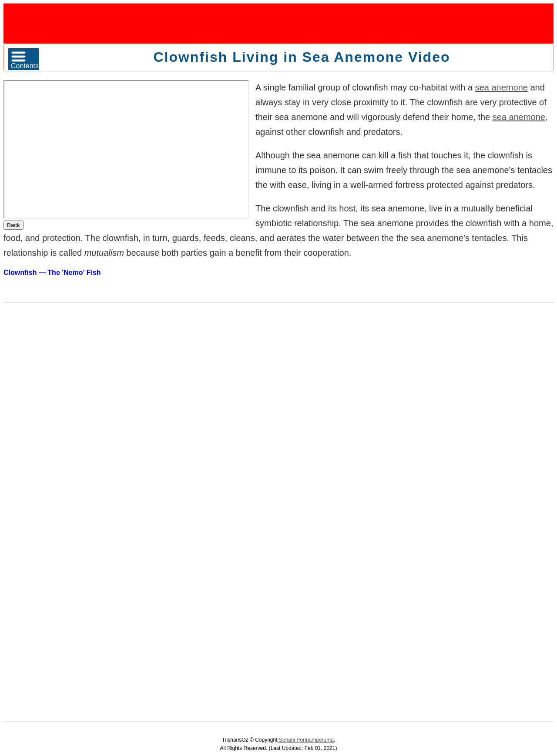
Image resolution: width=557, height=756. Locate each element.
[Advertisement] (278, 23)
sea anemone (502, 87)
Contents (25, 60)
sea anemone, (520, 117)
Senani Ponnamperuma (306, 740)
